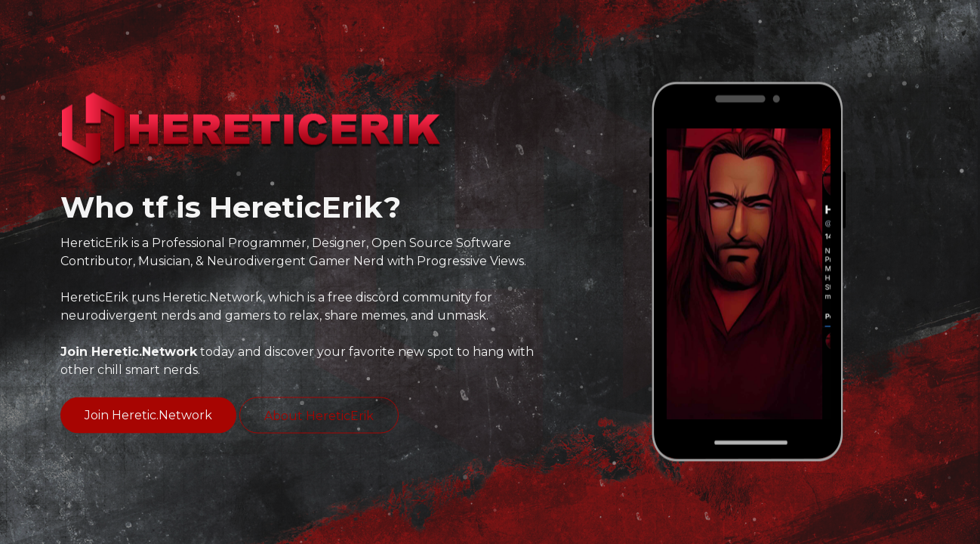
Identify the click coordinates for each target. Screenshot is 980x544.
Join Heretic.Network (148, 415)
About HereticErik (319, 416)
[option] (749, 274)
